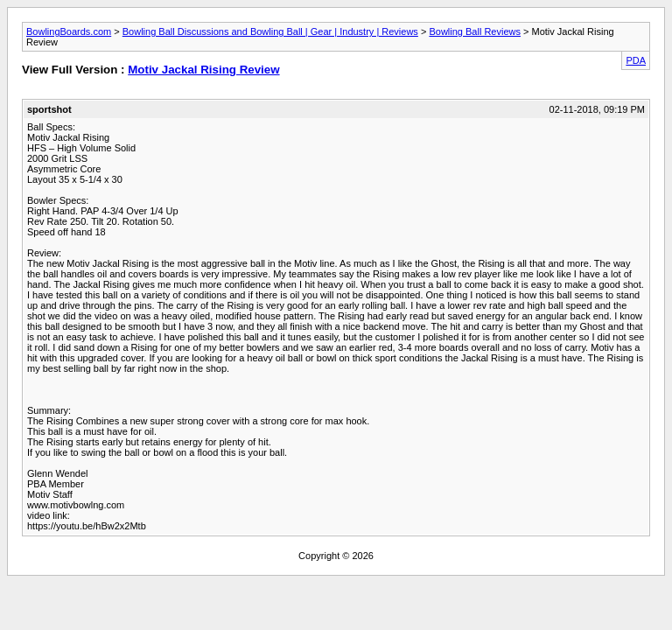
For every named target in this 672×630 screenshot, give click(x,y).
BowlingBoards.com (69, 31)
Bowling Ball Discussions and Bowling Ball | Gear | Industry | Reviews (270, 31)
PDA (636, 60)
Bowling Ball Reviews (475, 31)
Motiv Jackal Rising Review (203, 70)
